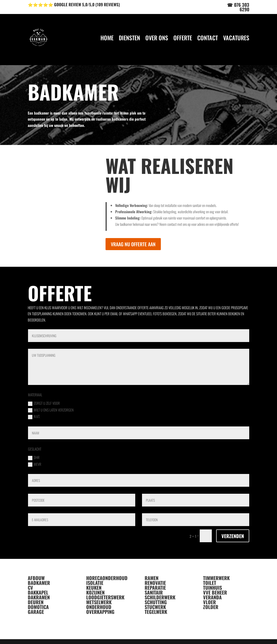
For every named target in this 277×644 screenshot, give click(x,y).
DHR (34, 457)
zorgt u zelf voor (44, 403)
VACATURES (236, 38)
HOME (107, 38)
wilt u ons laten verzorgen (51, 410)
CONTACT (208, 38)
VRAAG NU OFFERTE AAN (133, 244)
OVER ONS (157, 38)
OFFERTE (183, 38)
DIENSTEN (129, 38)
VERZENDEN (233, 536)
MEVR (35, 464)
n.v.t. (34, 416)
